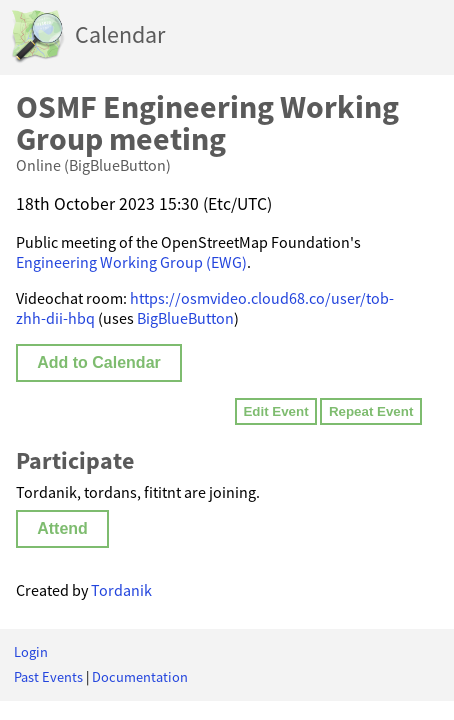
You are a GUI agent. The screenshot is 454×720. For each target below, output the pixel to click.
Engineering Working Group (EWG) (131, 262)
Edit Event (275, 411)
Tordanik (121, 590)
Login (31, 652)
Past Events (48, 677)
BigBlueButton (185, 318)
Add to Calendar (99, 362)
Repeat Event (371, 411)
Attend (62, 528)
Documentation (140, 677)
